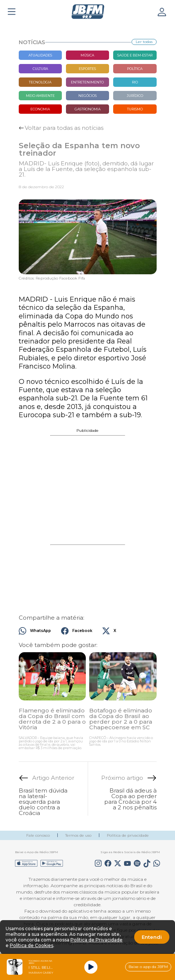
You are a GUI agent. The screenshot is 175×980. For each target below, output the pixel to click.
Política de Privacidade (96, 940)
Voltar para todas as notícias (64, 128)
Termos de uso (78, 835)
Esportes (87, 69)
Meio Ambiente (40, 96)
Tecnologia (40, 82)
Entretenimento (87, 82)
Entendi (152, 937)
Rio (135, 82)
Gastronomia (87, 109)
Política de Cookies (31, 945)
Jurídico (135, 96)
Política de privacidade (128, 835)
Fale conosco (38, 835)
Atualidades (40, 55)
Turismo (135, 109)
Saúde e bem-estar (135, 55)
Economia (40, 109)
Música (87, 55)
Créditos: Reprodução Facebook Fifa (52, 278)
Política (135, 69)
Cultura (40, 69)
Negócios (87, 96)
